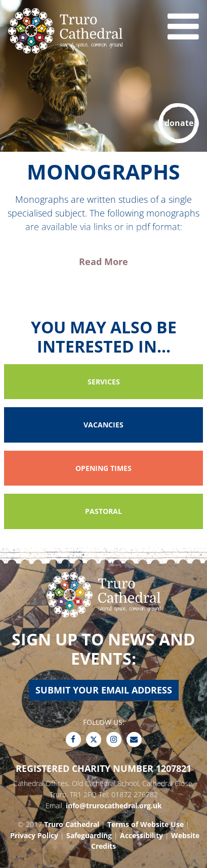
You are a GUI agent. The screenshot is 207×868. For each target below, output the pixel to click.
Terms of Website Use (146, 824)
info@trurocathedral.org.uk (114, 806)
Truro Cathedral (72, 824)
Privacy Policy (34, 835)
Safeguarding (89, 835)
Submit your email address (104, 690)
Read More (103, 262)
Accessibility (141, 835)
